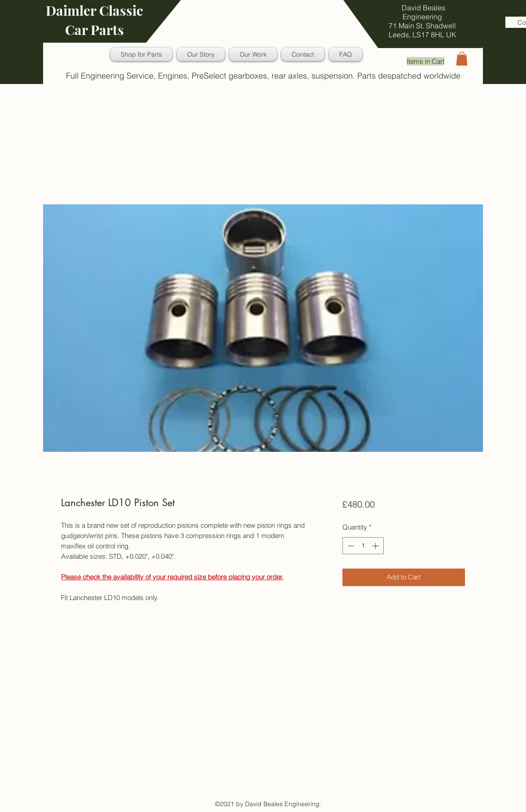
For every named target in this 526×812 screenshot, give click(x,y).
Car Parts (94, 30)
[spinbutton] (363, 546)
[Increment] (376, 546)
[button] (462, 59)
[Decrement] (350, 546)
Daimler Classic (94, 10)
